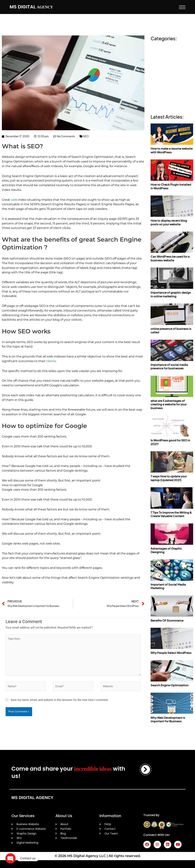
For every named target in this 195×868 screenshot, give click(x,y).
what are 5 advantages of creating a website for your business (169, 404)
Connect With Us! (156, 835)
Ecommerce (159, 54)
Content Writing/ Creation (169, 47)
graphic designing (164, 60)
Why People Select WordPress (171, 653)
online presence (162, 73)
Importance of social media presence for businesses (169, 366)
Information (110, 816)
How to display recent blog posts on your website (169, 222)
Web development (164, 99)
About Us (64, 816)
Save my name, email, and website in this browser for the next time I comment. (60, 700)
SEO (86, 136)
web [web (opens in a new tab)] (14, 200)
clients (51, 361)
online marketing (163, 67)
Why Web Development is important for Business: (168, 719)
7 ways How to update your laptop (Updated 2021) (169, 478)
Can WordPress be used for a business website (170, 258)
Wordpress (158, 106)
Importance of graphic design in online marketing (171, 294)
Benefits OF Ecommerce (167, 620)
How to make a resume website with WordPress (172, 150)
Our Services (23, 816)
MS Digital (31, 7)
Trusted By (151, 815)
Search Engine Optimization (170, 685)
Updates (157, 93)
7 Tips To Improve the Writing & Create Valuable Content (171, 514)
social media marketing (167, 86)
